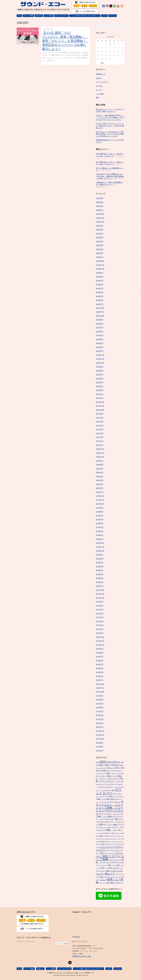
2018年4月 (100, 574)
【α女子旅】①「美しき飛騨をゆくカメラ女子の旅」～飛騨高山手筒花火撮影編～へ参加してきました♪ (110, 176)
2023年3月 (100, 343)
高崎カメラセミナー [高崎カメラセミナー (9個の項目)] (117, 883)
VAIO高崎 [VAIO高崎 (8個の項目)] (103, 771)
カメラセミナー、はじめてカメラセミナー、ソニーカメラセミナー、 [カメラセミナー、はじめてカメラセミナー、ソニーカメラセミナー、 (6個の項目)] (110, 787)
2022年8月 (100, 371)
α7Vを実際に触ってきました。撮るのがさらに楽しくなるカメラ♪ (109, 155)
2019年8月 (100, 512)
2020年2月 (100, 488)
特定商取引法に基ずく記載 (82, 956)
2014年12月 (100, 731)
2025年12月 (100, 214)
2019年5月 (100, 523)
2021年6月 (100, 425)
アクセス (113, 16)
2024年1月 (100, 304)
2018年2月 (100, 582)
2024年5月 (100, 288)
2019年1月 (100, 539)
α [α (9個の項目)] (107, 770)
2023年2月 (100, 347)
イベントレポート (102, 82)
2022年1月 (100, 398)
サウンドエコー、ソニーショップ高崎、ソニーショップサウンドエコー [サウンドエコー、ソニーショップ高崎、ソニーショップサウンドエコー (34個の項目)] (110, 807)
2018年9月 (100, 555)
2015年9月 (100, 696)
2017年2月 (100, 629)
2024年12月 (100, 261)
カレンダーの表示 (62, 944)
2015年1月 (100, 727)
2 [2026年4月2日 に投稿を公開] (110, 44)
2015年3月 (100, 719)
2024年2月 (100, 300)
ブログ (104, 16)
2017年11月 (100, 594)
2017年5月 (100, 617)
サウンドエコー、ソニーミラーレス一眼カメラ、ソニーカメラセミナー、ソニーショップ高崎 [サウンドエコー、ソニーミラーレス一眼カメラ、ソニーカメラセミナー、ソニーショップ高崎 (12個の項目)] (110, 820)
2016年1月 (100, 680)
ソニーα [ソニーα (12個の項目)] (99, 827)
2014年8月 (100, 747)
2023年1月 (100, 351)
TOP (19, 16)
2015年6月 (100, 707)
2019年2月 (100, 535)
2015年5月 (100, 711)
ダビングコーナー (61, 16)
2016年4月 (100, 668)
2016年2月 (100, 676)
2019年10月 (100, 504)
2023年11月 (100, 312)
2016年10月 (100, 645)
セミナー (99, 90)
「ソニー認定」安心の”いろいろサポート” (85, 16)
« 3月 (102, 63)
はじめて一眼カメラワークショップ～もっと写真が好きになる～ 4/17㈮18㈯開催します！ (110, 126)
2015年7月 (100, 703)
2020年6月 (100, 472)
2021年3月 (100, 437)
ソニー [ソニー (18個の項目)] (121, 824)
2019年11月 (100, 500)
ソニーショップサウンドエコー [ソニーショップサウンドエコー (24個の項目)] (110, 848)
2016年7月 (100, 656)
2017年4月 (100, 621)
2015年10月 (100, 692)
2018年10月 (100, 551)
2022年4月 (100, 386)
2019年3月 (100, 531)
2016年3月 (100, 672)
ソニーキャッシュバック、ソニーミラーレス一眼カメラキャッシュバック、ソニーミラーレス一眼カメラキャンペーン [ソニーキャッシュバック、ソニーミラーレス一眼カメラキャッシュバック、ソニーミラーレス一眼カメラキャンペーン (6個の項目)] (110, 841)
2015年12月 (100, 684)
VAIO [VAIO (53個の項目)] (103, 762)
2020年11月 (100, 453)
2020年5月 (100, 476)
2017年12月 (100, 590)
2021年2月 (100, 441)
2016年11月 (100, 641)
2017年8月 (100, 606)
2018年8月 (100, 559)
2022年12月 (100, 355)
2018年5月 (100, 570)
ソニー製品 (49, 16)
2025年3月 (100, 249)
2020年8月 (100, 465)
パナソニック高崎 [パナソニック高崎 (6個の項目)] (104, 883)
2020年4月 (100, 480)
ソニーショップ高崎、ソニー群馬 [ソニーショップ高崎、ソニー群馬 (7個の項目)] (109, 865)
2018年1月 (100, 586)
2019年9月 (100, 508)
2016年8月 (100, 653)
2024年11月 (100, 265)
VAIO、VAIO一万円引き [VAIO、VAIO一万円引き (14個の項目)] (109, 765)
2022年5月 (100, 382)
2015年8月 (100, 699)
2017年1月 (100, 633)
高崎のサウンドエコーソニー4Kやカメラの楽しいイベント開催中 (70, 973)
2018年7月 (100, 562)
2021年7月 (100, 421)
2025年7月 (100, 233)
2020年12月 (100, 449)
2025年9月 (100, 226)
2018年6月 (100, 566)
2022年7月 (100, 374)
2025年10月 (100, 222)
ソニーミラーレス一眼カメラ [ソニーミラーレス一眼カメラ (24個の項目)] (109, 872)
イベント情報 (28, 16)
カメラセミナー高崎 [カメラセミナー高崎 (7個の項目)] (108, 790)
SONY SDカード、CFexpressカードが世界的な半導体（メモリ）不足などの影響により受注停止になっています (110, 134)
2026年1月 (100, 210)
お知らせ (39, 16)
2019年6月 (100, 519)
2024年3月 (100, 296)
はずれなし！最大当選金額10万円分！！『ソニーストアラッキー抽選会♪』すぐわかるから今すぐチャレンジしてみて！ (110, 117)
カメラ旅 (99, 86)
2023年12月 (100, 308)
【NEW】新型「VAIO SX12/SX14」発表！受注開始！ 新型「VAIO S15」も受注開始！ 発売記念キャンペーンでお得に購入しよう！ (66, 41)
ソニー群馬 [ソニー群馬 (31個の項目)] (106, 879)
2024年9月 (100, 273)
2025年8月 (100, 230)
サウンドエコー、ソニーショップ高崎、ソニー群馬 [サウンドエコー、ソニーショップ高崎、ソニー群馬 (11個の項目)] (110, 815)
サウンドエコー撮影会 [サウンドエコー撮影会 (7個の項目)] (110, 824)
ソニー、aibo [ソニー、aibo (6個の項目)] (107, 827)
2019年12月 (100, 496)
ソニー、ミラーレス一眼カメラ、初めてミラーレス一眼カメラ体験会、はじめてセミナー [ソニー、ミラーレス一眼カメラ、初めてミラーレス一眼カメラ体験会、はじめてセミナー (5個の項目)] (110, 833)
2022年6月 (100, 378)
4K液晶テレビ (101, 74)
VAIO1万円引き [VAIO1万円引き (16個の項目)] (113, 762)
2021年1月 (100, 445)
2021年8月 (100, 418)
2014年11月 (100, 735)
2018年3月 (100, 578)
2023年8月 (100, 324)
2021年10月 (100, 410)
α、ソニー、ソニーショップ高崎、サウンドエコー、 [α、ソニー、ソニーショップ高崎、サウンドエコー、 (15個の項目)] (109, 780)
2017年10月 (100, 598)
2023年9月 (100, 320)
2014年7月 (100, 750)
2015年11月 (100, 688)
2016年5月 (100, 664)
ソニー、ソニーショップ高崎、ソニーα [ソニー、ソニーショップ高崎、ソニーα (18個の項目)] (110, 828)
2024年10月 (100, 269)
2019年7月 (100, 515)
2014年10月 (100, 739)
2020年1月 (100, 492)
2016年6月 (100, 660)
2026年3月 (100, 202)
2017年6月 (100, 613)
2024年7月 (100, 281)
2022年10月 (100, 363)
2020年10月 (100, 457)
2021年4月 (100, 433)
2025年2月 (100, 253)
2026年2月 (100, 206)
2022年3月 (100, 390)
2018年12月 (100, 543)
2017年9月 (100, 602)
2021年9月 (100, 414)
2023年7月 (100, 327)
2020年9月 (100, 461)
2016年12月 (100, 637)
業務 (97, 98)
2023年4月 (100, 339)
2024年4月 (100, 292)
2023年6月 (100, 331)
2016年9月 (100, 649)
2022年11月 (100, 359)
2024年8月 (100, 277)
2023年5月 (100, 335)
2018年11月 (100, 547)
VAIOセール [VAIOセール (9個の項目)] (110, 768)
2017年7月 (100, 609)
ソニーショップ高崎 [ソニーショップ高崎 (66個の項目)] (110, 857)
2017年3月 (100, 625)
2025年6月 (100, 237)
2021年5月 (100, 429)
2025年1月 (100, 257)
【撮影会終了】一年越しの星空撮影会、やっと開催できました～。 (110, 183)
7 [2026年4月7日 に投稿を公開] (102, 48)
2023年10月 (100, 316)
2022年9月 (100, 367)
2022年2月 (100, 394)
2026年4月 (100, 198)
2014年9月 (100, 743)
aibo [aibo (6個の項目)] (97, 762)
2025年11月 (100, 218)
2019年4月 (100, 527)
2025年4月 (100, 245)
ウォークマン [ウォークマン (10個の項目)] (110, 784)
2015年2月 (100, 723)
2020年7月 (100, 468)
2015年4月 (100, 715)
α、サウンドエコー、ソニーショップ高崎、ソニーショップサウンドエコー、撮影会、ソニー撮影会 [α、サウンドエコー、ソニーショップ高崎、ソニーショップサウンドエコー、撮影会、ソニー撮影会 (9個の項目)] (110, 773)
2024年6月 (100, 284)
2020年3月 (100, 484)
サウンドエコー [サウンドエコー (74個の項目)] (109, 791)
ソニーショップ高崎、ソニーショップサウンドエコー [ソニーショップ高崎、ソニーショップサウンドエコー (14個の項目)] (110, 862)
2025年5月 (100, 241)
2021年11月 (100, 406)
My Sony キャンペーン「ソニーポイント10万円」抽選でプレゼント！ (110, 110)
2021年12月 (100, 402)
